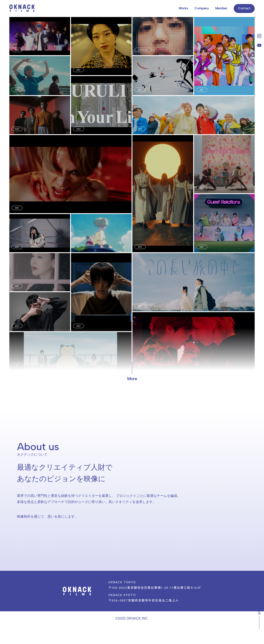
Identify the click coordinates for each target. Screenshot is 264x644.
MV (17, 50)
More (132, 379)
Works (183, 8)
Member (221, 8)
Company (202, 8)
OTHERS (143, 50)
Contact (244, 8)
